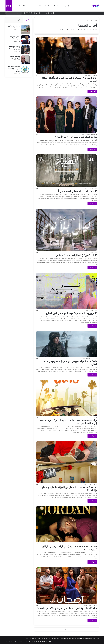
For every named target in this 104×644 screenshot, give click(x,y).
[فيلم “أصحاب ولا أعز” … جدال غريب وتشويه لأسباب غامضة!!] (67, 586)
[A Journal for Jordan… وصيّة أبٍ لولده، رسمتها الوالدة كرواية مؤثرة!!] (67, 524)
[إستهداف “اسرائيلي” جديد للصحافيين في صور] (25, 30)
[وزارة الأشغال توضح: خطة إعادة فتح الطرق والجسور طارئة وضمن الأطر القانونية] (25, 70)
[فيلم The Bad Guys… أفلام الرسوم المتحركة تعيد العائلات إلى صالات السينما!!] (67, 398)
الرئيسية (74, 6)
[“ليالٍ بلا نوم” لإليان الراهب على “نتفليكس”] (67, 230)
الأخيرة (19, 20)
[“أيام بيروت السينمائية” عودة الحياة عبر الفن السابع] (67, 291)
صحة (29, 6)
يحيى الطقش (93, 359)
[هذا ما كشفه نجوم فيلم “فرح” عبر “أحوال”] (67, 114)
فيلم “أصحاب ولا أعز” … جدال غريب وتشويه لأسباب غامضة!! (67, 608)
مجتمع (34, 6)
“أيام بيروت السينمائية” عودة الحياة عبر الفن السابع (71, 313)
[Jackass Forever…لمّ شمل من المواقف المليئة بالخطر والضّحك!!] (67, 462)
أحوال (94, 75)
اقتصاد (54, 6)
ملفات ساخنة (47, 6)
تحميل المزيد (67, 629)
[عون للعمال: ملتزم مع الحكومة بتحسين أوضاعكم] (25, 60)
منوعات (39, 6)
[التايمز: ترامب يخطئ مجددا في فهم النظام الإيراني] (25, 40)
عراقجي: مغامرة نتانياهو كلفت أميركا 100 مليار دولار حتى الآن (14, 48)
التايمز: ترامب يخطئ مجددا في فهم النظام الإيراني (15, 38)
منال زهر (94, 418)
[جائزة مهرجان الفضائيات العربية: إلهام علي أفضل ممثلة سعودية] (67, 55)
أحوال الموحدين (67, 6)
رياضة (19, 6)
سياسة (59, 6)
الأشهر (28, 20)
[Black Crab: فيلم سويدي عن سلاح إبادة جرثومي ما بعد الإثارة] (67, 344)
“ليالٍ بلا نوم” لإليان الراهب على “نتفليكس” (76, 255)
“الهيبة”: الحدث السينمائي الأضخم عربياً (77, 191)
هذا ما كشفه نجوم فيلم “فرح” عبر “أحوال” (76, 137)
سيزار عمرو (93, 134)
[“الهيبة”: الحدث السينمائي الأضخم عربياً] (67, 171)
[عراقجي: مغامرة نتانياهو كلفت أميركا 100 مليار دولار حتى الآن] (25, 50)
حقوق (24, 6)
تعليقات (9, 20)
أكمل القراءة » (92, 91)
